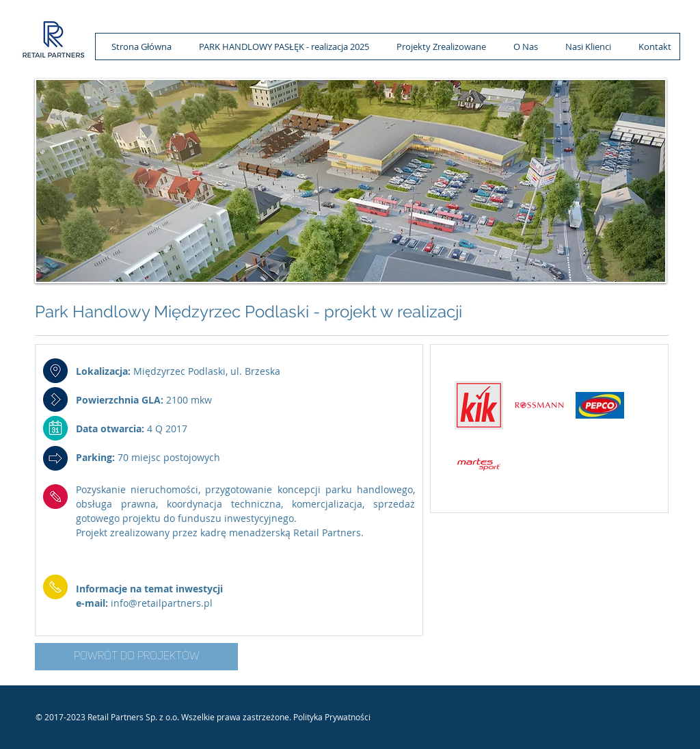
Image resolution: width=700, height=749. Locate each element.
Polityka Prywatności (332, 717)
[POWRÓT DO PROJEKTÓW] (136, 657)
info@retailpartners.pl (162, 603)
